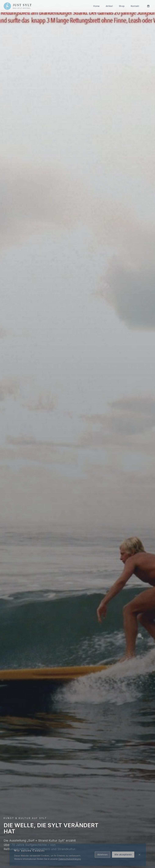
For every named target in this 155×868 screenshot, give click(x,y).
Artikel (109, 6)
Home (96, 6)
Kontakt (135, 6)
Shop (122, 6)
